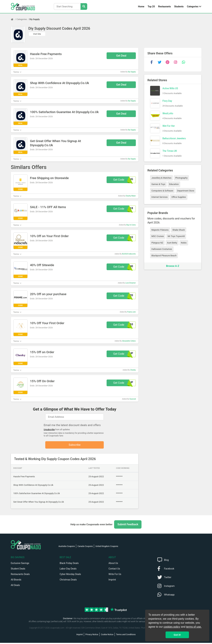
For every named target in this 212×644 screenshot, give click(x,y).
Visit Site (37, 34)
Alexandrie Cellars (129, 341)
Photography (181, 178)
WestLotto (168, 113)
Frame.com (132, 312)
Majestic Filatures (160, 230)
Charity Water (131, 196)
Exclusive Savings (20, 564)
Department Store (186, 191)
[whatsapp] (184, 62)
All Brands (16, 581)
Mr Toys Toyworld (176, 236)
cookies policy (172, 627)
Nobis (184, 243)
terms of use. (194, 627)
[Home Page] (14, 19)
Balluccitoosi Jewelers (174, 138)
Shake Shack (179, 230)
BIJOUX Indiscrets (129, 254)
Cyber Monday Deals (70, 575)
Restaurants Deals (20, 575)
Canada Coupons (85, 547)
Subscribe (75, 445)
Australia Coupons (67, 547)
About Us (113, 564)
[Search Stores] (84, 7)
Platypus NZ (157, 243)
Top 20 (151, 7)
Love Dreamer (130, 283)
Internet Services (160, 197)
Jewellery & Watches (161, 178)
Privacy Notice (92, 636)
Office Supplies (179, 197)
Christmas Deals (68, 581)
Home (141, 7)
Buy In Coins (131, 225)
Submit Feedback (128, 526)
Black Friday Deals (69, 564)
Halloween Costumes (162, 249)
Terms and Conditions (126, 636)
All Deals (15, 586)
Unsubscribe (49, 430)
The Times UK (170, 151)
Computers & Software (162, 191)
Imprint (112, 581)
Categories (193, 7)
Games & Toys (158, 184)
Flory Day (167, 101)
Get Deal (121, 56)
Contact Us (114, 570)
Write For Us (115, 575)
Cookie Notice (107, 636)
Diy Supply (34, 19)
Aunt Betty (172, 243)
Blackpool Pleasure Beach (164, 256)
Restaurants (165, 7)
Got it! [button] (177, 635)
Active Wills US (170, 88)
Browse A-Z (173, 266)
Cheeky (133, 370)
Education (174, 184)
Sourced (133, 399)
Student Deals (18, 570)
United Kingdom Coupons (107, 547)
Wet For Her (169, 126)
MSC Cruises (158, 236)
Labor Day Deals (68, 570)
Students (179, 7)
